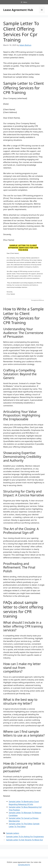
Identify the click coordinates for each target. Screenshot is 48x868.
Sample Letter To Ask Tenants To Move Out (24, 840)
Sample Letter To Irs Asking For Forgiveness (25, 836)
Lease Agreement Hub (18, 10)
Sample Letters (13, 833)
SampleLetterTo (24, 865)
